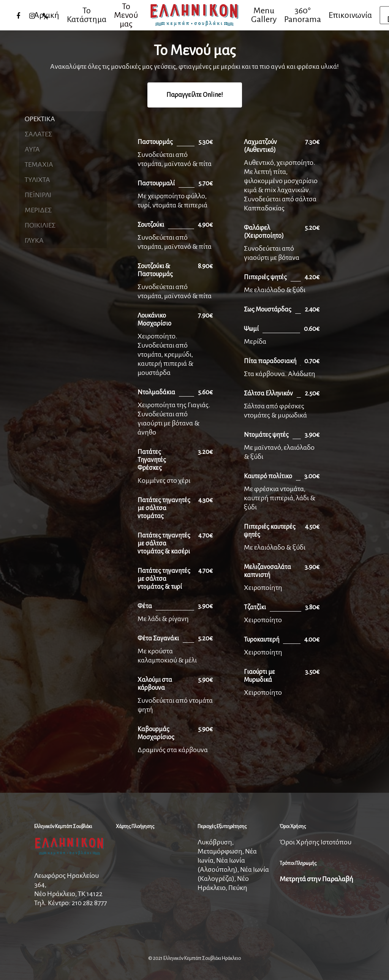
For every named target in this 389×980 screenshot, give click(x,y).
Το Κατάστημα (87, 15)
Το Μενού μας (126, 15)
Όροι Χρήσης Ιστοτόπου (315, 842)
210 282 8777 (89, 903)
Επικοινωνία (350, 15)
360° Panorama (303, 15)
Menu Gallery (264, 15)
